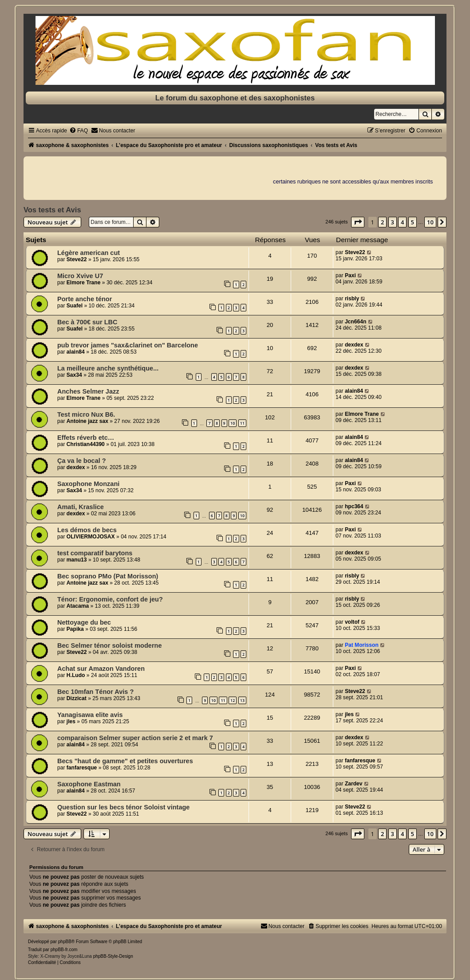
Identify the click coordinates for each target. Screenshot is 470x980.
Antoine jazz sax (87, 421)
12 (233, 700)
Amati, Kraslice (81, 507)
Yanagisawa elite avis (90, 715)
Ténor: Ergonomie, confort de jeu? (110, 599)
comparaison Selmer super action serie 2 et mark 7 (135, 738)
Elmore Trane (84, 283)
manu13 (77, 560)
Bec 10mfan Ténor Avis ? (95, 692)
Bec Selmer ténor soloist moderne (110, 645)
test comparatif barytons (95, 553)
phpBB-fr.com (64, 950)
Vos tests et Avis (52, 210)
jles (71, 721)
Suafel (75, 306)
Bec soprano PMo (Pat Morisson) (108, 576)
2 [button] (382, 222)
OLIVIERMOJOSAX (91, 537)
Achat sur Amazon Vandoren (101, 669)
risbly (352, 299)
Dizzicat (77, 698)
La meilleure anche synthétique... (108, 368)
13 (242, 700)
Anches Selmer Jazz (88, 391)
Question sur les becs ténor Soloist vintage (123, 807)
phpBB (65, 942)
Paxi (350, 275)
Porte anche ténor (85, 299)
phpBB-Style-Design (113, 956)
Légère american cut (89, 253)
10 (233, 423)
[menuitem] (79, 131)
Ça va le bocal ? (82, 461)
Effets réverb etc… (86, 438)
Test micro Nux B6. (86, 414)
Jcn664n (355, 322)
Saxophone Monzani (88, 484)
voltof (352, 622)
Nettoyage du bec (84, 622)
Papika (75, 629)
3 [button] (393, 222)
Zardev (354, 784)
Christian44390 (86, 444)
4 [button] (402, 222)
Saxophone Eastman (89, 784)
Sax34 (74, 375)
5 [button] (413, 222)
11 (242, 423)
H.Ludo (76, 675)
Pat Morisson (362, 645)
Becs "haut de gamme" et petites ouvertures (125, 761)
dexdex (354, 345)
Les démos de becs (87, 530)
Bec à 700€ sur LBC (87, 322)
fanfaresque (82, 768)
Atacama (78, 606)
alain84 (76, 352)
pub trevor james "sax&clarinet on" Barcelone (128, 345)
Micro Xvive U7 (80, 276)
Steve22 (77, 259)
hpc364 (354, 506)
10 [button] (430, 222)
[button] (358, 222)
